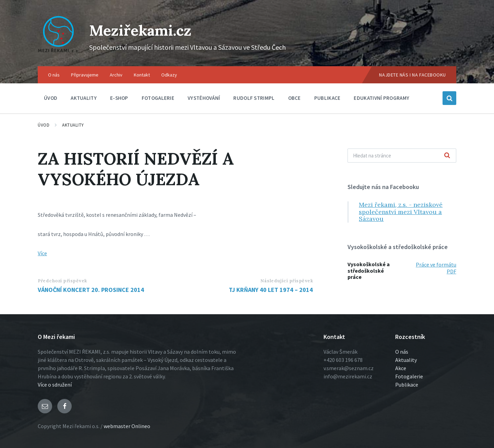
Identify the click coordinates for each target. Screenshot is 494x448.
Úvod (44, 125)
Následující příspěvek (287, 281)
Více (42, 253)
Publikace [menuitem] (327, 98)
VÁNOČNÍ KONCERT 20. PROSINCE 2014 (91, 290)
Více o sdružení (55, 385)
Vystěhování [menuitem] (204, 98)
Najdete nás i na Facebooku (413, 75)
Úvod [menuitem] (51, 98)
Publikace (407, 385)
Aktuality (73, 125)
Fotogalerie (409, 376)
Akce (401, 368)
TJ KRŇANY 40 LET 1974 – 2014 (271, 290)
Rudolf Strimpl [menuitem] (254, 98)
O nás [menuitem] (54, 75)
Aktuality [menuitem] (84, 98)
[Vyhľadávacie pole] (402, 156)
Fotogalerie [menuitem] (158, 98)
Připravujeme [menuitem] (85, 75)
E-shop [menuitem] (119, 98)
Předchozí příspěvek (62, 281)
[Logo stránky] (58, 53)
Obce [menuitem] (295, 98)
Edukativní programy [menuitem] (381, 98)
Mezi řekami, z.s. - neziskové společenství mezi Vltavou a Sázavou (401, 212)
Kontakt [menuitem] (142, 75)
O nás (402, 352)
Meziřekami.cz (147, 30)
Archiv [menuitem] (116, 75)
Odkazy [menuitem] (169, 75)
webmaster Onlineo (127, 426)
